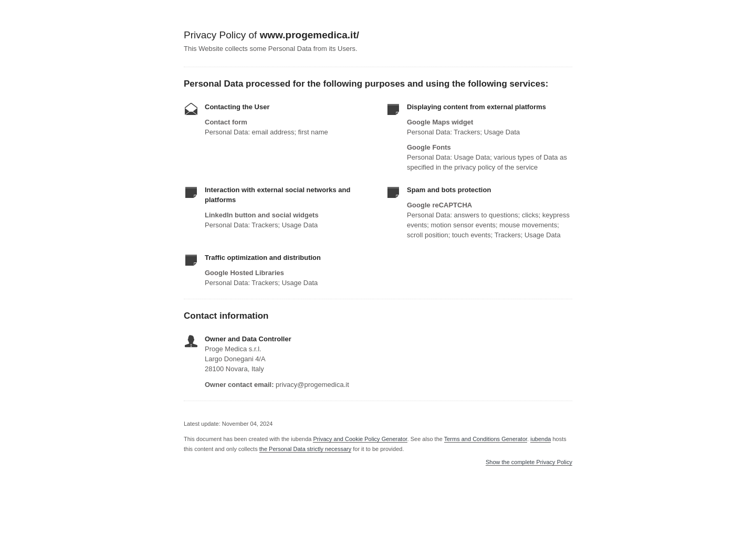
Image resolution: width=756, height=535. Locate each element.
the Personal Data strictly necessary (305, 449)
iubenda (540, 439)
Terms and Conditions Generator (486, 439)
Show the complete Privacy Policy (529, 462)
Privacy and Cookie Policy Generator (360, 439)
